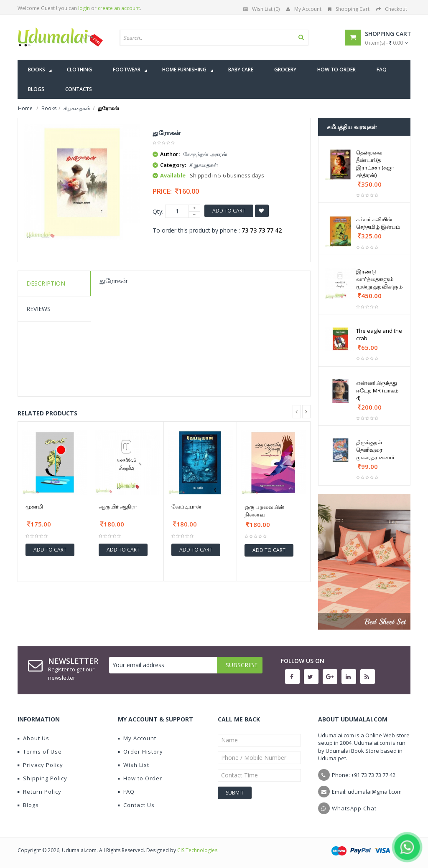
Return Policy (39, 792)
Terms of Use (40, 752)
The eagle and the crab (379, 334)
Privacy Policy (40, 765)
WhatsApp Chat (354, 808)
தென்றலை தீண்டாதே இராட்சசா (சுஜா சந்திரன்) (375, 164)
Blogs (28, 805)
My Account (304, 9)
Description (46, 283)
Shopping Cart (349, 9)
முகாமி (34, 506)
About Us (33, 738)
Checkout (392, 9)
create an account (119, 8)
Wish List (134, 765)
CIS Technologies (197, 850)
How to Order (140, 778)
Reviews (38, 309)
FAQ (126, 792)
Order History (140, 752)
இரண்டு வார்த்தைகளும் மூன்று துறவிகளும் (379, 279)
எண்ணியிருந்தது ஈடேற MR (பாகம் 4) (377, 390)
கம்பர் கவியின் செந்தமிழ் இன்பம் (378, 223)
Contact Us (136, 805)
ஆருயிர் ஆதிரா (118, 506)
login (84, 8)
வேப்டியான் (186, 506)
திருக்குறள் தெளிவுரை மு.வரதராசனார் (375, 450)
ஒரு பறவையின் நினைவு (264, 511)
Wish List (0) (261, 9)
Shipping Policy (42, 778)
